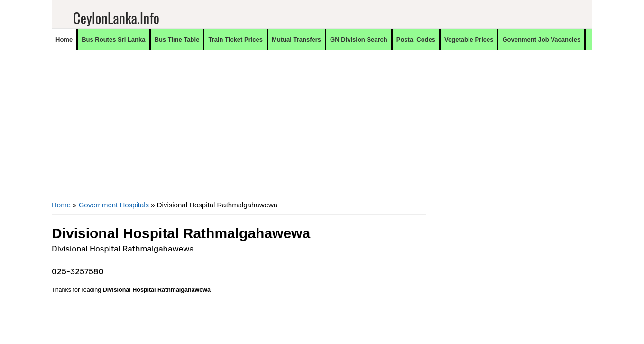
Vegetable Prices (469, 40)
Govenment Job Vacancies (541, 40)
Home (64, 40)
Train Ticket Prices (235, 40)
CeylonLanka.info (116, 18)
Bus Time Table (177, 40)
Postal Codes (416, 40)
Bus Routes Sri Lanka (113, 40)
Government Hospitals (114, 205)
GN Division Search (359, 40)
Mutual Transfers (296, 40)
